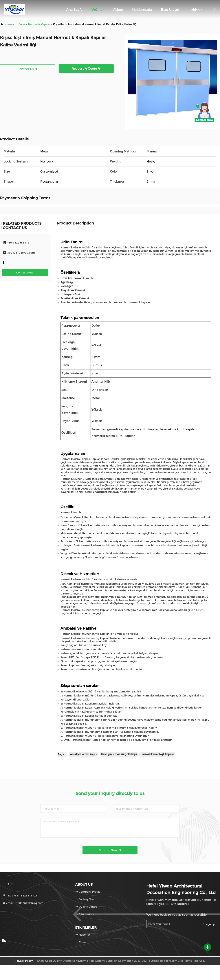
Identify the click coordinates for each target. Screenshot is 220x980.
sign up (208, 924)
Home (9, 24)
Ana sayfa (74, 10)
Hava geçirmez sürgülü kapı (119, 754)
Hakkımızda (142, 10)
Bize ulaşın (170, 10)
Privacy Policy (24, 961)
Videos (118, 10)
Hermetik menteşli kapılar (157, 754)
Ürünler (98, 10)
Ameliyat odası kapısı (84, 754)
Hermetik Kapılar (39, 24)
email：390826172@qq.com (23, 903)
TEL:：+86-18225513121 (20, 896)
